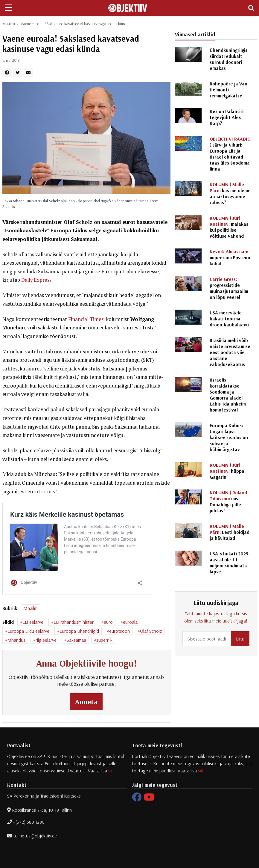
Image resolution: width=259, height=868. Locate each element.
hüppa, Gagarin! (228, 471)
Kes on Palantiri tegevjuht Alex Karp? (227, 117)
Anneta (86, 702)
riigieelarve (46, 640)
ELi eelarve (33, 622)
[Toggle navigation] (251, 8)
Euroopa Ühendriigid (79, 631)
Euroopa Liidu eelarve (28, 631)
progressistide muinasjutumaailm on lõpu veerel (229, 288)
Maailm (9, 24)
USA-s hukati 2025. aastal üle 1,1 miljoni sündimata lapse (230, 563)
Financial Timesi (86, 319)
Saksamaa (76, 640)
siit (111, 771)
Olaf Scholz (151, 631)
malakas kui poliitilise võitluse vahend (229, 227)
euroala (130, 622)
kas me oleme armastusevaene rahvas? (230, 193)
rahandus (16, 640)
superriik (104, 640)
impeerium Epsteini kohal (230, 257)
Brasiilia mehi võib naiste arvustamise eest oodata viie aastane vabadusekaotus (230, 352)
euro (108, 622)
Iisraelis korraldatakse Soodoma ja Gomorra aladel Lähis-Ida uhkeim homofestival (228, 395)
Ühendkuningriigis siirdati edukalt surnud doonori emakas (228, 59)
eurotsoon (119, 631)
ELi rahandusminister (74, 622)
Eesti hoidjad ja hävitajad (230, 532)
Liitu (240, 639)
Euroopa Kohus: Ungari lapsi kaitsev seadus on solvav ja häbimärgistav (229, 437)
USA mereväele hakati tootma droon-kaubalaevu (229, 319)
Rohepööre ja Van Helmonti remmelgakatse (228, 90)
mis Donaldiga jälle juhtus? (228, 501)
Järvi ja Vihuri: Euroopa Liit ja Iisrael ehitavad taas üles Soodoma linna (230, 154)
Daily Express (36, 280)
